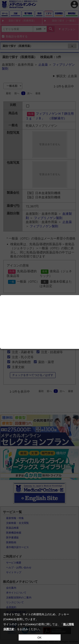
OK (39, 638)
